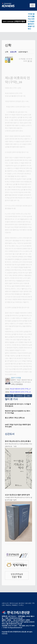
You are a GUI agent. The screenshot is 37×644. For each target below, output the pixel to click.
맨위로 (9, 397)
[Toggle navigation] (32, 5)
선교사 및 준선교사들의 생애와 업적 (17, 496)
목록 (28, 397)
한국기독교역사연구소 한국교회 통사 (18, 442)
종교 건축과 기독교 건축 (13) (15, 419)
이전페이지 (19, 397)
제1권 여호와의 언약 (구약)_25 (20, 393)
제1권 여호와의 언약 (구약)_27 (20, 390)
